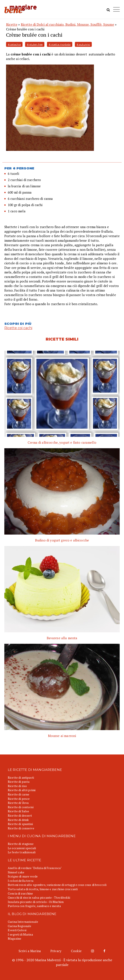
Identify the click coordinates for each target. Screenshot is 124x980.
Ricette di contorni (21, 807)
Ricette (12, 24)
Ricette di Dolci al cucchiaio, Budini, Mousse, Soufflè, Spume (67, 24)
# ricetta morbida (60, 44)
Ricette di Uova (18, 803)
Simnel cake (16, 872)
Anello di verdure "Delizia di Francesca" (35, 868)
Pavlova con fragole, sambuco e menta (34, 906)
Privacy (56, 951)
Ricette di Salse (18, 811)
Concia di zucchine (20, 893)
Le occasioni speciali (22, 848)
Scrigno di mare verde (23, 876)
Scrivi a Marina (30, 951)
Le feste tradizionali (22, 852)
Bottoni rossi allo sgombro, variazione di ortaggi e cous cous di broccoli (57, 885)
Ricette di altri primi (22, 790)
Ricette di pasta (19, 782)
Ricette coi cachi (18, 328)
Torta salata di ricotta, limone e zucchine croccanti (43, 889)
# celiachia (14, 44)
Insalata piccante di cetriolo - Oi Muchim (36, 902)
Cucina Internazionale (23, 922)
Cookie (76, 951)
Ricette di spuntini (20, 824)
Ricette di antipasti (21, 777)
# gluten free (35, 44)
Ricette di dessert (20, 815)
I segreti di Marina (20, 934)
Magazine (14, 938)
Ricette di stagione (21, 844)
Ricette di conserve (21, 828)
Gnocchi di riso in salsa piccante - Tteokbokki (39, 897)
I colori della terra (21, 881)
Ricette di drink (18, 820)
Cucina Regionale (19, 926)
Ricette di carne (19, 794)
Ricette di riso (17, 786)
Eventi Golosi (17, 930)
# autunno (83, 44)
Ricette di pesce (19, 799)
